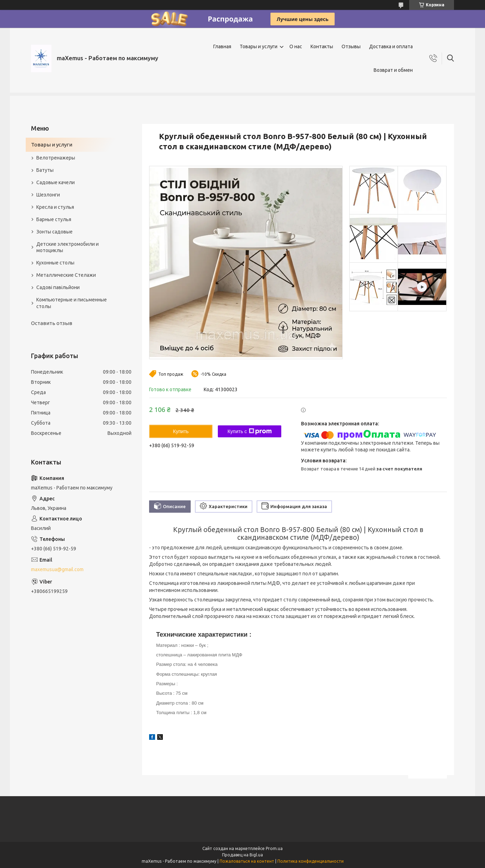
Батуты (45, 170)
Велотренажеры (56, 158)
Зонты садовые (54, 232)
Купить (181, 431)
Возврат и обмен (393, 70)
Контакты (322, 46)
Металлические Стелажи (66, 275)
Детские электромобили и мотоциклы (67, 247)
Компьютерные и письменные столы (72, 303)
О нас (296, 46)
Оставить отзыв (52, 323)
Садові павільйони (58, 287)
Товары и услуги (259, 46)
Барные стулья (54, 219)
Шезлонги (48, 195)
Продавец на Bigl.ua (242, 855)
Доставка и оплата (391, 46)
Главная (222, 46)
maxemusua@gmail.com (57, 569)
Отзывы (351, 46)
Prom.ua (274, 848)
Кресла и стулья (55, 207)
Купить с (249, 431)
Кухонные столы (55, 263)
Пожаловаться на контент (247, 861)
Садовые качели (56, 182)
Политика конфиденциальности (311, 861)
